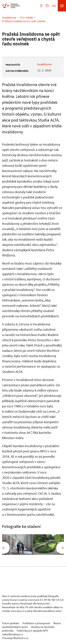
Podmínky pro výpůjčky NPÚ (32, 631)
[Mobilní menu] (62, 6)
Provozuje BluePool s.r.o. (15, 638)
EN (54, 6)
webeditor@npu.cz (12, 634)
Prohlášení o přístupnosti (37, 623)
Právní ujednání (11, 623)
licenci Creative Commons (25, 600)
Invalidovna (44, 64)
